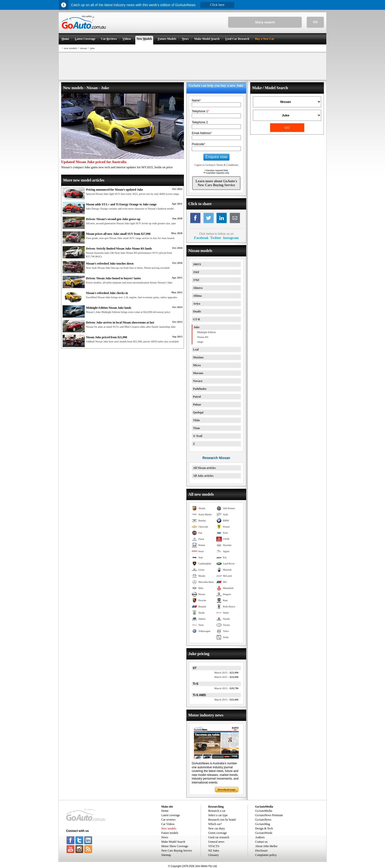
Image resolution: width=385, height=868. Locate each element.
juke (92, 48)
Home (165, 811)
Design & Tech (264, 828)
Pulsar (197, 405)
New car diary (217, 828)
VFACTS (214, 846)
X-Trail (198, 436)
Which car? (215, 824)
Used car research (219, 837)
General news (216, 842)
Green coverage (218, 833)
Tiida (196, 420)
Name (196, 100)
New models (169, 828)
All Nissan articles (204, 468)
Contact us (261, 842)
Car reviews (168, 820)
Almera (198, 288)
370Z (196, 280)
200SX (197, 264)
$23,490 (226, 672)
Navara (198, 381)
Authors (260, 837)
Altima (197, 296)
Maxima (198, 357)
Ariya (197, 304)
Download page (227, 789)
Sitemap (166, 855)
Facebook (201, 238)
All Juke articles (203, 476)
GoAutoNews (263, 820)
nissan (83, 48)
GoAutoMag (263, 824)
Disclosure (261, 851)
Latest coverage (171, 815)
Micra (197, 365)
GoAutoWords (264, 833)
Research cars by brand (222, 820)
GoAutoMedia (264, 811)
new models (71, 48)
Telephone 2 (200, 122)
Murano (198, 373)
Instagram (231, 238)
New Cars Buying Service (177, 851)
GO (315, 22)
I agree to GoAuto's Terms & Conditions (216, 165)
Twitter (216, 238)
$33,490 (226, 700)
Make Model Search (173, 842)
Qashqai (198, 412)
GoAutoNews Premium (269, 815)
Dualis (197, 311)
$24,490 (226, 677)
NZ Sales (214, 851)
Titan (196, 428)
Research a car (217, 811)
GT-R (197, 319)
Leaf (196, 350)
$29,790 (226, 688)
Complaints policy (266, 855)
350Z (196, 272)
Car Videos (168, 824)
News (165, 837)
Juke (197, 327)
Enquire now (216, 157)
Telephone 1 (200, 111)
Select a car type (218, 815)
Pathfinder (200, 389)
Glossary (213, 855)
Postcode (199, 144)
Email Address (202, 133)
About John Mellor (266, 846)
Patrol (197, 397)
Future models (170, 833)
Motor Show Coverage (175, 846)
